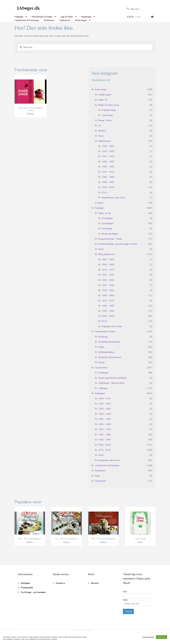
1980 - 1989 (108, 177)
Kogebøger (86, 17)
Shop (97, 476)
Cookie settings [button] (148, 637)
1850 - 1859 (108, 259)
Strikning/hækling (106, 352)
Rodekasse (49, 20)
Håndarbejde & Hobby (42, 17)
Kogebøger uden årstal (109, 460)
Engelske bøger (109, 110)
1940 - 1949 (108, 156)
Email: (137, 602)
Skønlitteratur (105, 141)
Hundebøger (107, 223)
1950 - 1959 (108, 162)
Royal (101, 136)
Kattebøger (107, 228)
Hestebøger (107, 218)
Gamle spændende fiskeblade (112, 378)
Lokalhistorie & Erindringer (27, 20)
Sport (101, 203)
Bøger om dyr (105, 213)
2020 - (102, 455)
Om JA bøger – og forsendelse (33, 592)
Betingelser (25, 583)
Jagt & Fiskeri (67, 17)
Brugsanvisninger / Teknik (110, 239)
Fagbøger (19, 17)
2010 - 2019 (105, 450)
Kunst (101, 249)
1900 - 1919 (105, 398)
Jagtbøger (103, 388)
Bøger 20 (103, 100)
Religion (102, 131)
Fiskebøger (103, 373)
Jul (100, 126)
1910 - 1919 (108, 270)
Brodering (103, 337)
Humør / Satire (105, 120)
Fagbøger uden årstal (112, 326)
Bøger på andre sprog (109, 105)
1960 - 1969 (108, 167)
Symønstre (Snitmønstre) (110, 357)
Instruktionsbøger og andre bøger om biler (118, 244)
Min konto (95, 583)
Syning (101, 362)
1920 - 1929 (108, 146)
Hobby (101, 347)
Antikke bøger (105, 95)
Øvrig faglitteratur (107, 254)
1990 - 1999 (108, 182)
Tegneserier (65, 20)
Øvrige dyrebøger (110, 234)
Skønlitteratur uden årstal (114, 198)
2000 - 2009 (108, 187)
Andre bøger (81, 20)
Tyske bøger (107, 115)
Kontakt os (60, 583)
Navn (125, 592)
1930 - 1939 (108, 151)
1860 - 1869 (108, 264)
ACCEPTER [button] (161, 637)
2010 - (105, 192)
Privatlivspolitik (27, 588)
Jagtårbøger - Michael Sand (111, 383)
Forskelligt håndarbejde (109, 342)
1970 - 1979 (108, 172)
